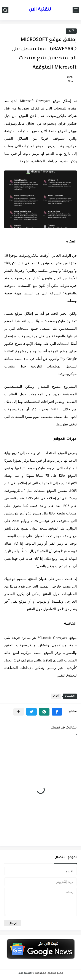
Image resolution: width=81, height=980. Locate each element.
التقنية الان (41, 10)
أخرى (71, 31)
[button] (57, 712)
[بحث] (5, 10)
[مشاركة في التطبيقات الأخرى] (19, 712)
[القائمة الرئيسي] (76, 10)
